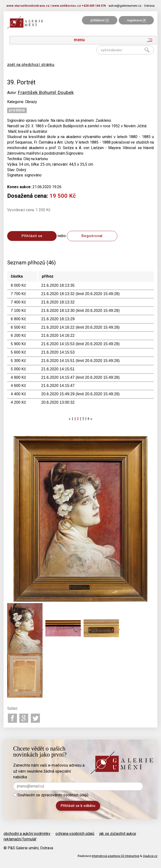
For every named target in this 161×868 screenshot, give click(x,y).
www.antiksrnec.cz (67, 6)
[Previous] (70, 419)
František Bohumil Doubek (46, 92)
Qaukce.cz (150, 856)
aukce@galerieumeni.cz (125, 6)
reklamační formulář (20, 839)
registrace (136, 20)
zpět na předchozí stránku (31, 65)
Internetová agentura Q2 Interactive (115, 856)
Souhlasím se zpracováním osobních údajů (51, 795)
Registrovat (92, 236)
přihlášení (100, 20)
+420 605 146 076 (94, 6)
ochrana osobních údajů (75, 834)
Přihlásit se (32, 236)
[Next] (91, 419)
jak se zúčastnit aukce (118, 834)
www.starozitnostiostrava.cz (28, 6)
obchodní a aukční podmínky (27, 834)
